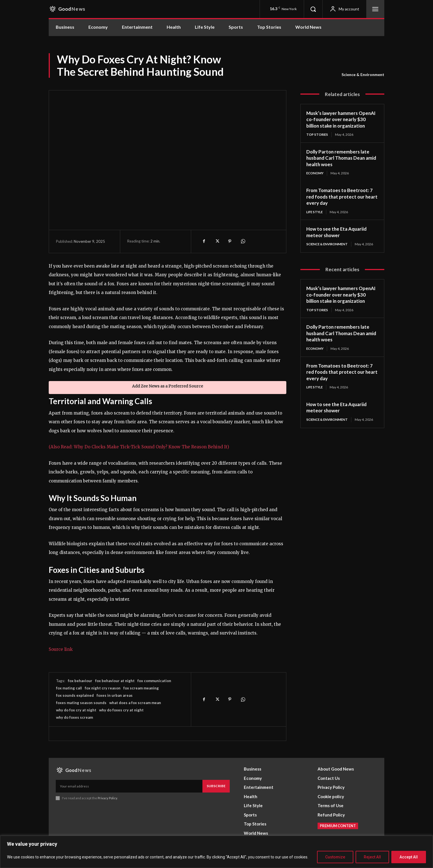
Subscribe (216, 786)
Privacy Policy (107, 798)
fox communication (154, 681)
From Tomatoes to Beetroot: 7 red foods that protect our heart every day (341, 203)
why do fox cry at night (76, 710)
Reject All (372, 857)
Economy (315, 180)
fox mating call (69, 688)
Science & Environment (363, 75)
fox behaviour (80, 681)
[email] (129, 786)
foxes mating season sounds (81, 703)
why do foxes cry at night (121, 710)
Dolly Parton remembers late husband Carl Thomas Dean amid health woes (339, 164)
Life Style (315, 219)
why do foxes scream (74, 717)
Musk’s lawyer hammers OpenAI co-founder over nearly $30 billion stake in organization (335, 123)
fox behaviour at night (115, 681)
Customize (335, 857)
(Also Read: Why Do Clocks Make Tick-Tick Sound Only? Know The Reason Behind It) (139, 447)
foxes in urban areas (115, 695)
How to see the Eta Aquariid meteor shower (338, 239)
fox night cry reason (103, 688)
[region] (216, 852)
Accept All (409, 857)
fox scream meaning (141, 688)
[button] (313, 9)
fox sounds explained (75, 695)
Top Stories (318, 141)
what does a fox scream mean (135, 703)
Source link (61, 649)
